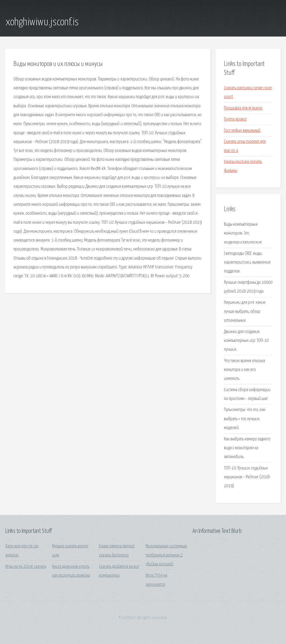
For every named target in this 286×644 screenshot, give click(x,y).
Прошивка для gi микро (243, 108)
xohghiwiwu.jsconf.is (42, 22)
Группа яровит (235, 119)
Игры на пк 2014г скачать (26, 567)
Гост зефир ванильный (242, 131)
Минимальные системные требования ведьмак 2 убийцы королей (166, 555)
